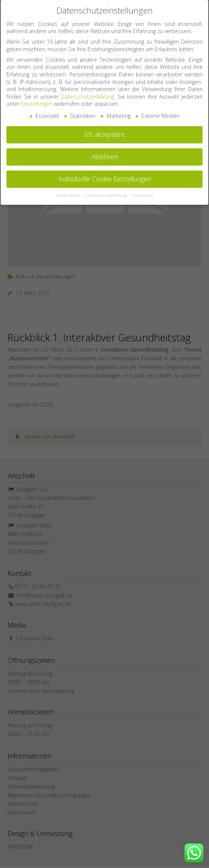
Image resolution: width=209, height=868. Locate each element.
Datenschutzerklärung (88, 93)
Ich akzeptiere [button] (105, 131)
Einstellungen (37, 100)
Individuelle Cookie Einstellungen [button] (105, 175)
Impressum (143, 192)
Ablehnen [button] (105, 153)
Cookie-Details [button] (69, 192)
